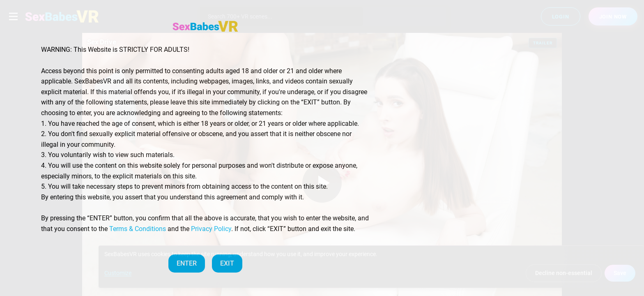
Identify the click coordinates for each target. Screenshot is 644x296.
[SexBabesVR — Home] (205, 26)
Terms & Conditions (138, 229)
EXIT (227, 263)
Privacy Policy (211, 229)
